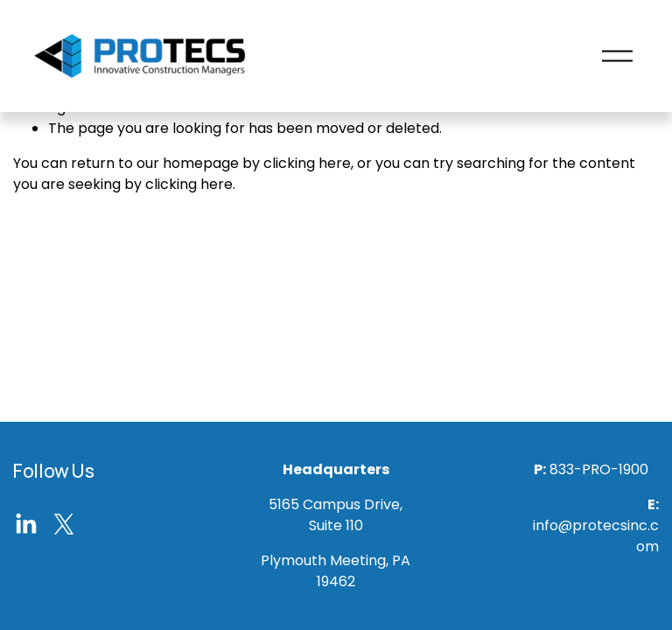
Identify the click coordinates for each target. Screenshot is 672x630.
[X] (64, 524)
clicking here (307, 163)
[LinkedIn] (25, 524)
